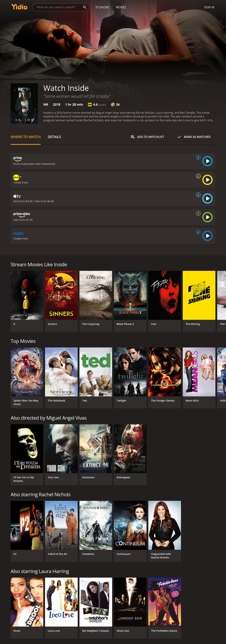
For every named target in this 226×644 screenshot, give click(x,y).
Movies (121, 7)
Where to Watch (26, 137)
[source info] (198, 157)
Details (54, 137)
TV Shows (102, 7)
